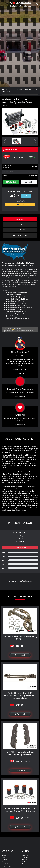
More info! (34, 167)
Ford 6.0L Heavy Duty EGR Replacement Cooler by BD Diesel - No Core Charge (20, 695)
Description (20, 219)
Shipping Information (8, 862)
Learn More (26, 196)
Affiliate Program (7, 864)
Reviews (20, 225)
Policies (24, 860)
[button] (36, 121)
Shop (3, 858)
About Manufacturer (20, 235)
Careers (24, 864)
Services (4, 860)
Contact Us (25, 858)
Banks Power (33, 175)
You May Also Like (20, 230)
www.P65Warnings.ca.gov (25, 331)
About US (25, 855)
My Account (25, 862)
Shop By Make (6, 866)
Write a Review (20, 548)
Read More (20, 396)
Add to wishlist (29, 182)
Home (4, 855)
